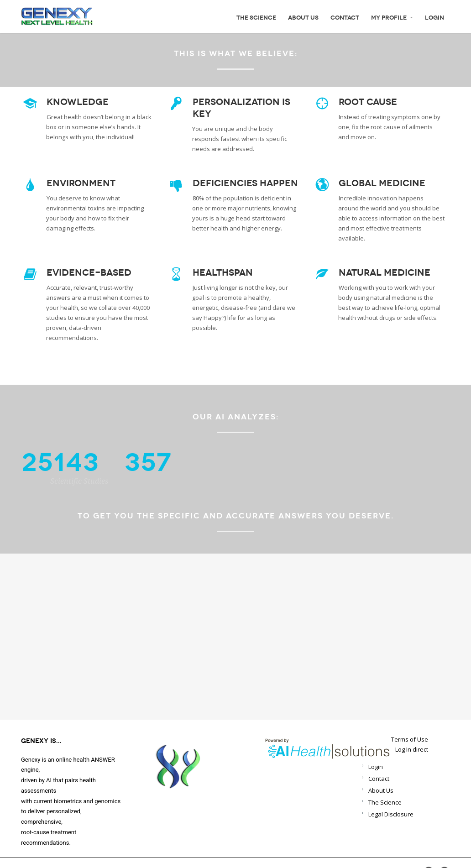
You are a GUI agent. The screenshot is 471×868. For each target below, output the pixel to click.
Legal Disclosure (391, 814)
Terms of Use (410, 740)
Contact (345, 18)
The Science (385, 802)
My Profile (392, 18)
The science (256, 18)
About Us (303, 18)
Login (434, 18)
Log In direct (412, 750)
